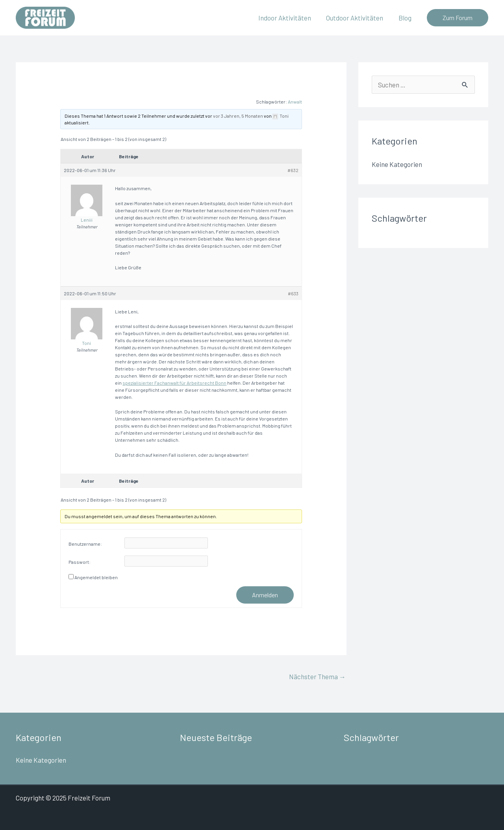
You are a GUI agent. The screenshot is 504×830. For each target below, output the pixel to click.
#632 (293, 170)
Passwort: (80, 562)
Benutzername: (85, 544)
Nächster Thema (317, 676)
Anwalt (295, 102)
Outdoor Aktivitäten (357, 18)
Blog (406, 18)
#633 (293, 293)
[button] (458, 18)
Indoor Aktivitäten (289, 18)
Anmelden (265, 595)
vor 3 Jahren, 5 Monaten (238, 116)
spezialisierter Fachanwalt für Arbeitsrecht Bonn (174, 383)
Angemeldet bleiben (96, 577)
